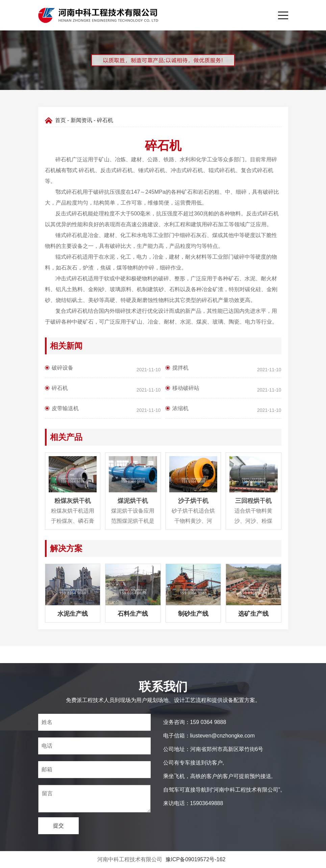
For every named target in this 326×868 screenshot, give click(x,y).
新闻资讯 (81, 120)
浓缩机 (180, 408)
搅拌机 (180, 368)
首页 (60, 120)
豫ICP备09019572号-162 (196, 859)
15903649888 (207, 803)
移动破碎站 (186, 388)
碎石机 (60, 388)
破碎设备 (62, 368)
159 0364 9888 (208, 722)
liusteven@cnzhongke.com (222, 736)
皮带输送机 (65, 408)
